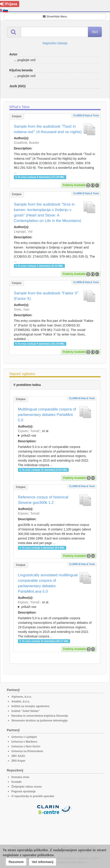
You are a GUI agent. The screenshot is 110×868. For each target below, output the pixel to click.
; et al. (55, 433)
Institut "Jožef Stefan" (26, 711)
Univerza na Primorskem (27, 751)
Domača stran (20, 777)
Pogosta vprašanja (23, 791)
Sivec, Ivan (22, 309)
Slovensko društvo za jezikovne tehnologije (39, 721)
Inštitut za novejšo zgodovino (30, 706)
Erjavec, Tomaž (29, 431)
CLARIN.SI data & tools (86, 116)
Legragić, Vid (23, 231)
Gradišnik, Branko (26, 143)
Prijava (9, 4)
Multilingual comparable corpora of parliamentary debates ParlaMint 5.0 (47, 415)
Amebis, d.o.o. (21, 701)
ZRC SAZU (18, 756)
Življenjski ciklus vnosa (26, 787)
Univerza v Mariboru (24, 742)
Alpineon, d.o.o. (22, 697)
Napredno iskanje (55, 43)
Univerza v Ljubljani (24, 737)
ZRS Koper (18, 761)
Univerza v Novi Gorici (26, 746)
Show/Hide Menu (55, 17)
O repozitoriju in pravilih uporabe (33, 796)
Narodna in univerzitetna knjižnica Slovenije (40, 716)
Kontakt (16, 782)
